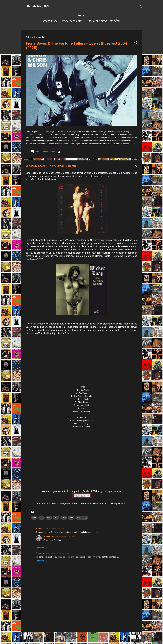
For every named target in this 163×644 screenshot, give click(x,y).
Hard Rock (50, 21)
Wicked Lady (82, 518)
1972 (64, 518)
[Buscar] (141, 7)
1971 (56, 518)
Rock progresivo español (104, 21)
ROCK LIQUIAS (38, 6)
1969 (42, 518)
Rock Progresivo (72, 21)
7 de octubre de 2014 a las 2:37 (56, 528)
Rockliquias (49, 536)
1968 (34, 518)
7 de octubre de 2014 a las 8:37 (66, 536)
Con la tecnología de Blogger (82, 637)
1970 (49, 518)
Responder (41, 548)
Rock (71, 518)
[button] (136, 43)
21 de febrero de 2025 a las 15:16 (57, 553)
